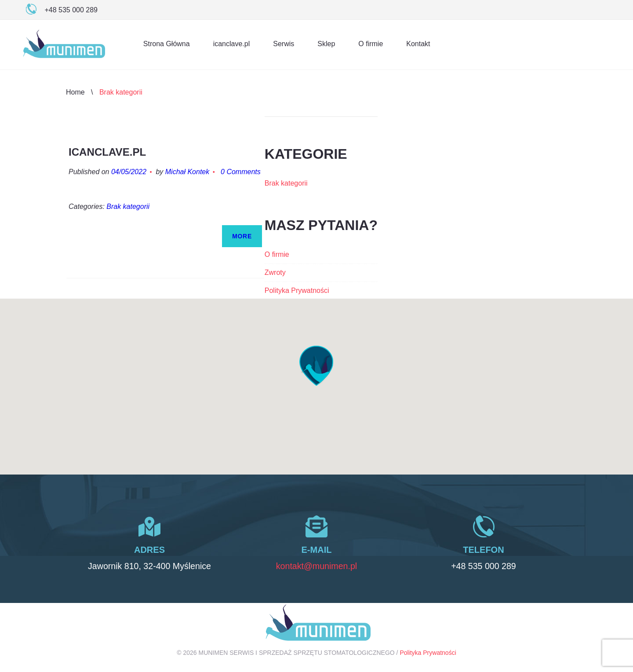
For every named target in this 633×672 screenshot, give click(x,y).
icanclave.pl (232, 44)
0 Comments (241, 172)
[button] (316, 366)
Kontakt (418, 44)
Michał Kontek (187, 172)
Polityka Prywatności (297, 290)
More (242, 236)
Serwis (284, 44)
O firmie (371, 44)
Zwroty (275, 272)
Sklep (326, 44)
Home (75, 92)
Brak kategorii (128, 206)
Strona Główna (167, 44)
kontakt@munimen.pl (316, 566)
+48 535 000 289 (484, 566)
